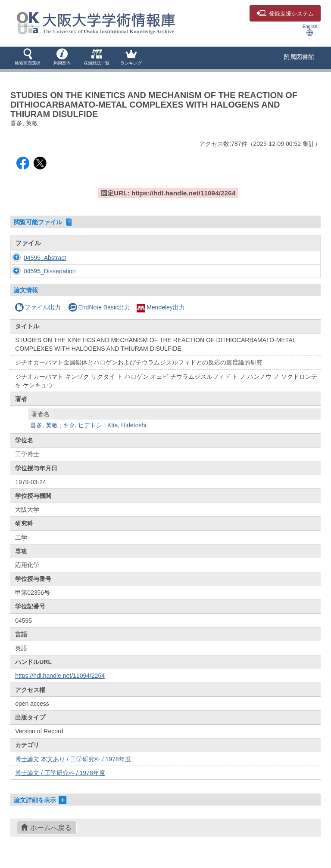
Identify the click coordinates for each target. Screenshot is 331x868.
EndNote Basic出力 (99, 316)
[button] (28, 58)
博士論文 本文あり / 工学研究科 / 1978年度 (73, 768)
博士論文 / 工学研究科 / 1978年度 (60, 782)
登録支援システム (285, 14)
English (310, 30)
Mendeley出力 (161, 316)
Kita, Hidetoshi (127, 434)
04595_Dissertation (50, 275)
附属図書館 (299, 57)
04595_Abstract (45, 258)
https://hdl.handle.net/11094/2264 (60, 684)
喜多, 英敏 (44, 434)
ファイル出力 (38, 316)
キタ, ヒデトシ (83, 434)
